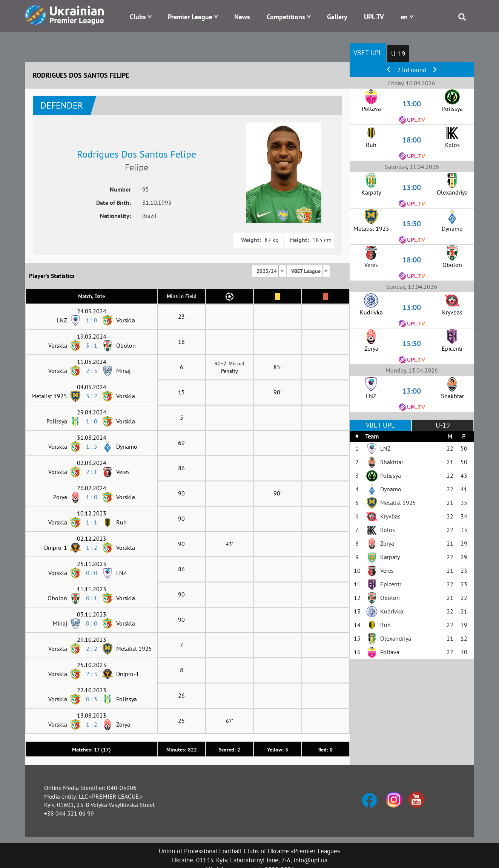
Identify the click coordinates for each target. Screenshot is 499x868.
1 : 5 (92, 446)
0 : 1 (92, 598)
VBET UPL (368, 53)
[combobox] (269, 271)
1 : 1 (92, 522)
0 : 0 (92, 573)
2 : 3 (92, 371)
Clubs (138, 17)
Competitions (286, 17)
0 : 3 (92, 699)
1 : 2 (92, 547)
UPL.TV (374, 17)
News (242, 17)
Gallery (337, 17)
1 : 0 (92, 320)
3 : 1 (92, 345)
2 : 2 (92, 649)
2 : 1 (92, 472)
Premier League (190, 17)
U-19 (398, 54)
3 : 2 (92, 396)
